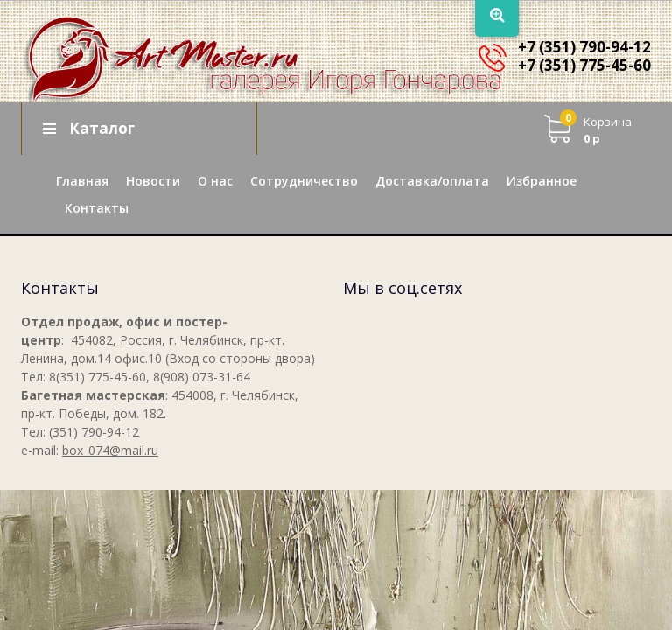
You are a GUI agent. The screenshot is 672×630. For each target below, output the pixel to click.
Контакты (97, 208)
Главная (82, 181)
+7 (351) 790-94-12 (584, 47)
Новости (153, 181)
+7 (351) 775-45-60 (584, 65)
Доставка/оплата (432, 181)
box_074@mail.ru (110, 450)
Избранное (542, 181)
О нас (215, 181)
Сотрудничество (304, 181)
